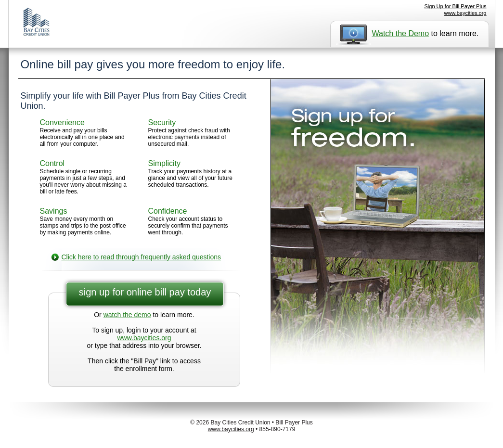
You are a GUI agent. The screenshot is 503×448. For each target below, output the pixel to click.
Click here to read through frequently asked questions (142, 257)
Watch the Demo (401, 33)
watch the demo (127, 315)
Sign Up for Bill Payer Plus (456, 6)
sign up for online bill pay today (145, 292)
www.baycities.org (465, 13)
